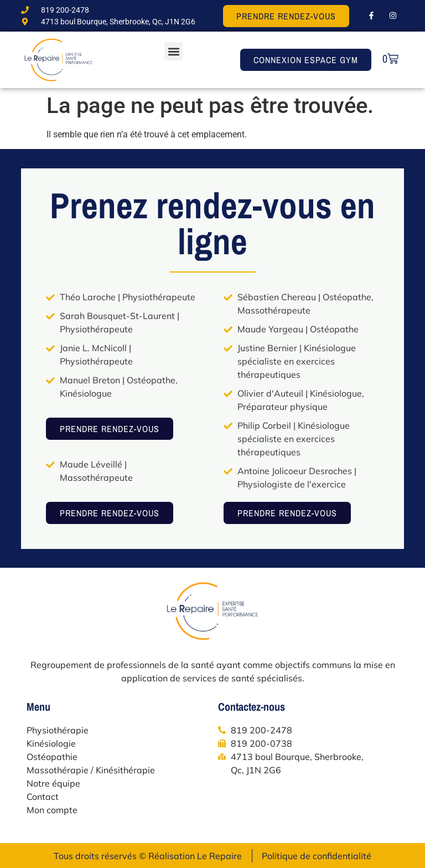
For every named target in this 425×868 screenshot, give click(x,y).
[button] (173, 51)
